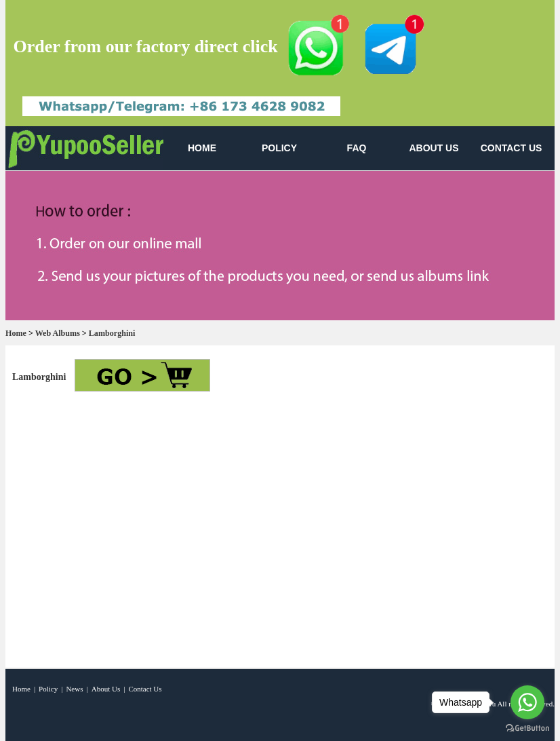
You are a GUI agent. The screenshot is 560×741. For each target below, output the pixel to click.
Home (16, 333)
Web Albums (58, 333)
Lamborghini (112, 333)
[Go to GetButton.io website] (527, 728)
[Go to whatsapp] (527, 702)
